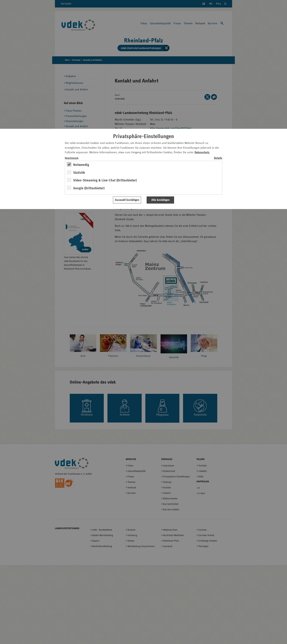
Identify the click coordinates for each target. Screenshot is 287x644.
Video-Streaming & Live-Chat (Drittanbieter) (105, 180)
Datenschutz (202, 152)
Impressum (72, 158)
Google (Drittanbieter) (89, 188)
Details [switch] (218, 158)
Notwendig (81, 165)
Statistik (79, 173)
